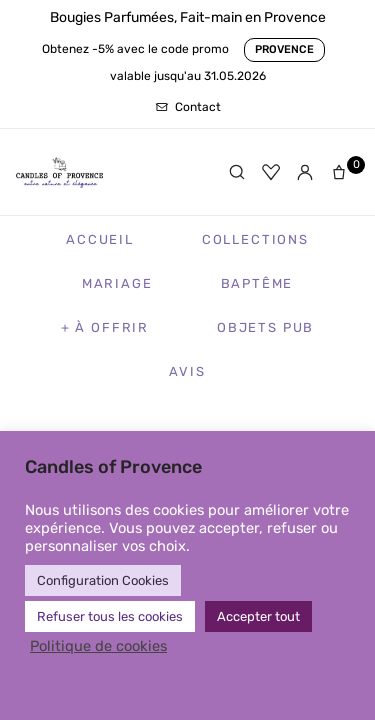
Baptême (257, 283)
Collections (255, 239)
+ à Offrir (105, 327)
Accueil (100, 239)
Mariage (117, 283)
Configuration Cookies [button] (103, 580)
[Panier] (343, 172)
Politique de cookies (98, 646)
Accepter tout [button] (258, 616)
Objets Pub (265, 327)
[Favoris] (271, 172)
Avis (187, 371)
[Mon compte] (305, 172)
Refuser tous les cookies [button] (110, 616)
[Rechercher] (237, 172)
